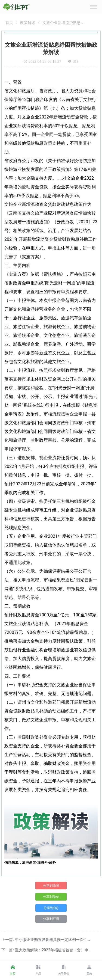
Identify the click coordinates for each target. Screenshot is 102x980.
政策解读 (28, 23)
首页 (9, 23)
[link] (9, 23)
